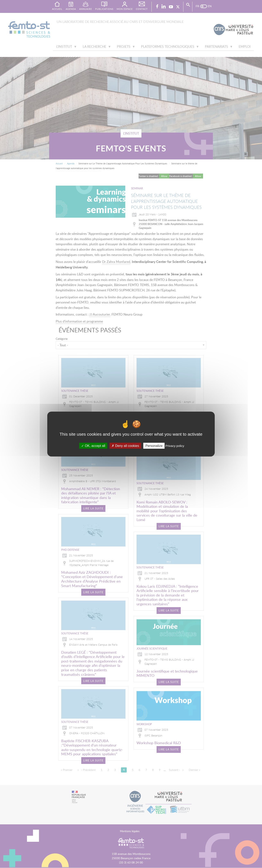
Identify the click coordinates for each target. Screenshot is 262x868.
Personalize (154, 446)
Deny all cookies (125, 446)
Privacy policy (175, 446)
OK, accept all (93, 446)
